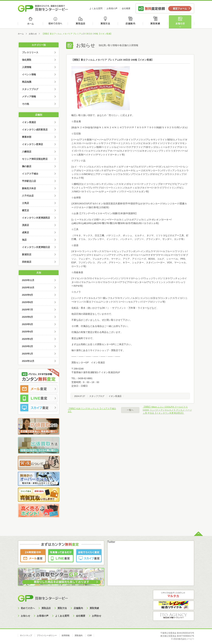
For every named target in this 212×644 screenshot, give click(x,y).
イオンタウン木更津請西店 (36, 218)
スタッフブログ (97, 396)
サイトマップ (26, 635)
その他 (25, 104)
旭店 (24, 240)
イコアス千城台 (30, 174)
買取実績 (156, 22)
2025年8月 (28, 302)
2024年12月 (28, 361)
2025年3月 (28, 339)
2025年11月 (28, 280)
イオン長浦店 (115, 396)
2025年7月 (28, 310)
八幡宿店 (27, 152)
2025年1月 (28, 354)
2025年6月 (28, 317)
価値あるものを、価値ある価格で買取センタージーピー (43, 8)
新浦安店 (27, 254)
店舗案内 (131, 22)
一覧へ (130, 410)
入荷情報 (27, 67)
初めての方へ (56, 22)
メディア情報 (29, 97)
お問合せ (97, 616)
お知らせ (182, 22)
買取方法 (106, 22)
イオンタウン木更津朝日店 (36, 247)
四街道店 (27, 262)
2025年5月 (28, 324)
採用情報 (66, 635)
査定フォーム (180, 9)
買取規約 (79, 635)
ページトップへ (198, 533)
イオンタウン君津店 (32, 144)
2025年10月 (28, 288)
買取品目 (81, 22)
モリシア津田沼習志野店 (35, 159)
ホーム (30, 22)
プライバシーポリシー (47, 635)
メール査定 (39, 389)
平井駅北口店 (29, 181)
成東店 (25, 232)
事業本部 (27, 137)
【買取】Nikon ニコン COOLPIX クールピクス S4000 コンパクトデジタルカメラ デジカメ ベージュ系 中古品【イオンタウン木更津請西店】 (167, 410)
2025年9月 (28, 295)
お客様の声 (112, 8)
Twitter (111, 542)
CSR (90, 635)
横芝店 (25, 210)
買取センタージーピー (43, 598)
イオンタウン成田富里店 (35, 130)
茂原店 (25, 225)
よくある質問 (96, 8)
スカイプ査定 (39, 408)
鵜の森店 (27, 166)
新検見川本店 (29, 188)
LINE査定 (39, 398)
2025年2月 (28, 346)
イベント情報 (29, 74)
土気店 (25, 203)
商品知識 (27, 82)
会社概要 (126, 8)
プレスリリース (30, 52)
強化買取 (27, 60)
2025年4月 (28, 332)
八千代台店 (28, 196)
